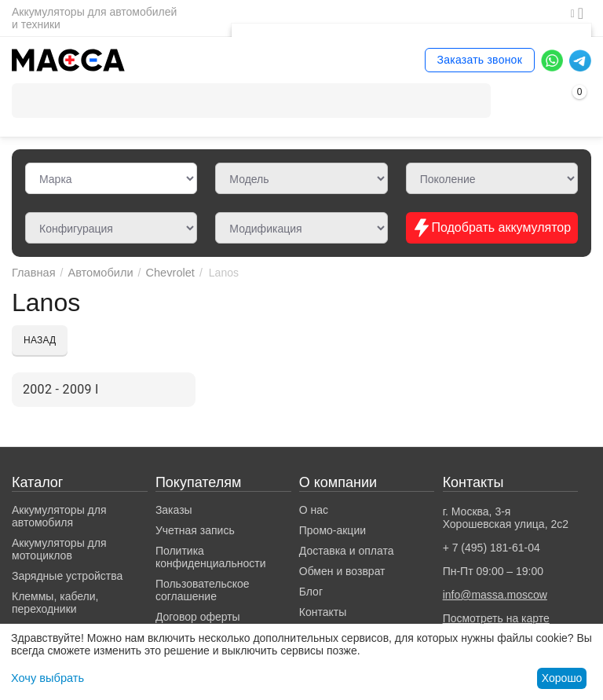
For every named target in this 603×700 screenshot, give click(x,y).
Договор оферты (198, 617)
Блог (311, 592)
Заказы (174, 510)
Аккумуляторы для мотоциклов (59, 549)
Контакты (323, 612)
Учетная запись (195, 530)
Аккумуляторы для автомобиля (59, 516)
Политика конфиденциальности (211, 557)
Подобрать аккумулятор (492, 228)
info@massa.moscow (495, 595)
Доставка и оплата (347, 551)
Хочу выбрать (46, 678)
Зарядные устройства (67, 576)
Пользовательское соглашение (203, 590)
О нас (314, 510)
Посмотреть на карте (496, 618)
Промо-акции (333, 530)
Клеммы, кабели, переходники (55, 603)
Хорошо (562, 678)
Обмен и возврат (342, 571)
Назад (40, 340)
